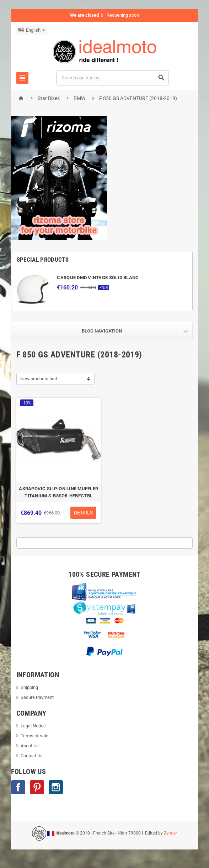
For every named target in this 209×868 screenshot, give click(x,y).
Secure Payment (37, 698)
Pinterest (36, 788)
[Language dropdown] (31, 30)
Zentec (171, 834)
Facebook (17, 788)
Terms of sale (34, 736)
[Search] (112, 78)
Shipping (29, 688)
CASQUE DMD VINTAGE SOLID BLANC (97, 278)
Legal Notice (33, 726)
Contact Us (31, 756)
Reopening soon (123, 15)
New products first (38, 379)
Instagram (55, 788)
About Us (29, 746)
